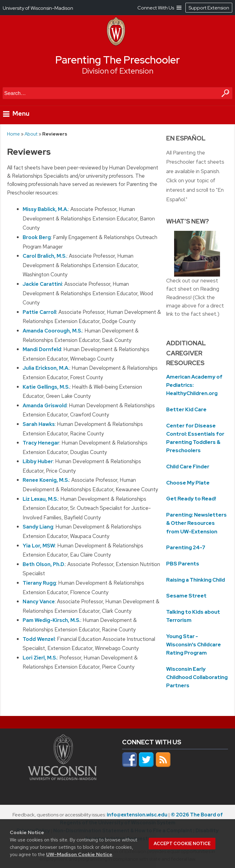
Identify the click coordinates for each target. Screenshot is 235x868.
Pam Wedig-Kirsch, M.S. (52, 620)
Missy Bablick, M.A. (45, 209)
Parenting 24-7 (186, 547)
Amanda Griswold (45, 405)
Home (13, 134)
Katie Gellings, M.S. (46, 387)
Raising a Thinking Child (196, 580)
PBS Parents (183, 564)
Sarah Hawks (39, 424)
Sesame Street (186, 596)
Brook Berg (37, 237)
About (31, 134)
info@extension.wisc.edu (137, 815)
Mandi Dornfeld (42, 349)
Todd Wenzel (39, 639)
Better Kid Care (186, 409)
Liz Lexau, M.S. (40, 499)
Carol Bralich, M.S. (45, 256)
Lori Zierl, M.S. (40, 657)
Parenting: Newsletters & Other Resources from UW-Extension (196, 523)
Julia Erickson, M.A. (46, 368)
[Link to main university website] (62, 778)
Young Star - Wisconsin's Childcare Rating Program (194, 645)
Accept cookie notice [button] (182, 844)
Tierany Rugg (39, 583)
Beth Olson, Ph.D (43, 564)
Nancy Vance (39, 601)
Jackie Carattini (42, 284)
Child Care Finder (188, 467)
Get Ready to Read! (191, 499)
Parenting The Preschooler (118, 60)
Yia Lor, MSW (39, 545)
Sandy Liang (38, 527)
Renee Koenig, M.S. (46, 480)
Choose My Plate (188, 483)
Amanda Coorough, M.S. (52, 331)
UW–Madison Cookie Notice (79, 854)
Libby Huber (38, 461)
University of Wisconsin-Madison (38, 8)
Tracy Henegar (41, 443)
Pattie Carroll (39, 312)
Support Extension (209, 8)
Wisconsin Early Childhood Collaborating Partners (197, 677)
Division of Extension (118, 71)
